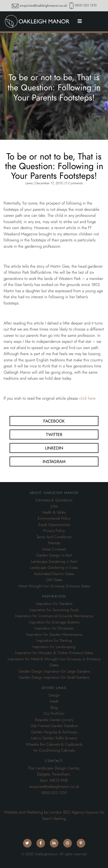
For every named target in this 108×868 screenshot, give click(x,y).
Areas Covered (54, 549)
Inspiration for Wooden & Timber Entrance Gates (54, 653)
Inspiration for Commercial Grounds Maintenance (54, 616)
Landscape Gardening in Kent (54, 562)
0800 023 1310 (85, 5)
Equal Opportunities (54, 525)
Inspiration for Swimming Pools (54, 610)
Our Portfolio (54, 714)
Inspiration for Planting (54, 641)
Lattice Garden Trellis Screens (54, 738)
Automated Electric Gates (54, 574)
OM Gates (54, 580)
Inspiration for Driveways (54, 628)
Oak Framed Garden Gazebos (54, 726)
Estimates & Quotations (54, 500)
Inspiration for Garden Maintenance (54, 635)
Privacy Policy (54, 531)
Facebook (54, 421)
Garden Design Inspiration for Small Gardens (54, 677)
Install (54, 701)
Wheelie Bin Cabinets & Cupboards (54, 744)
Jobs (54, 506)
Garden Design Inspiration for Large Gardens (54, 671)
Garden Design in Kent (54, 555)
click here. (88, 398)
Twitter (54, 434)
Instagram (54, 461)
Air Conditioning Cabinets (54, 750)
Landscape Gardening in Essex (54, 568)
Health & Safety (54, 512)
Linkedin (54, 448)
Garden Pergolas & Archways (54, 732)
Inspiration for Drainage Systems (54, 622)
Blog (54, 708)
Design (54, 695)
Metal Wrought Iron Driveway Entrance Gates (54, 586)
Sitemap (54, 543)
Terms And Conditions (54, 537)
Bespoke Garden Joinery (54, 720)
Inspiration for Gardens (54, 604)
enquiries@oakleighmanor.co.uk (43, 6)
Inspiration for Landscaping (54, 647)
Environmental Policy (54, 518)
